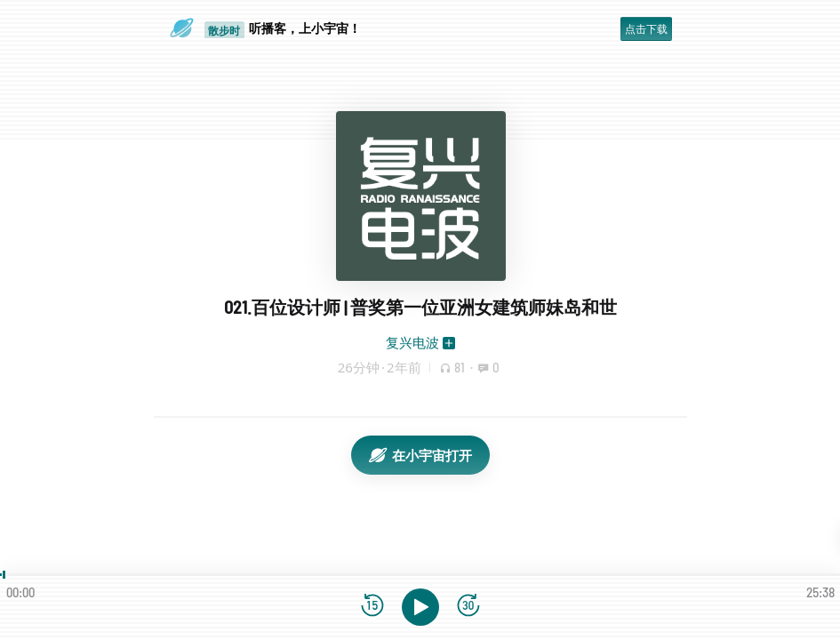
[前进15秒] (468, 607)
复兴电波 (412, 342)
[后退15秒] (372, 607)
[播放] (420, 607)
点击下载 (646, 29)
